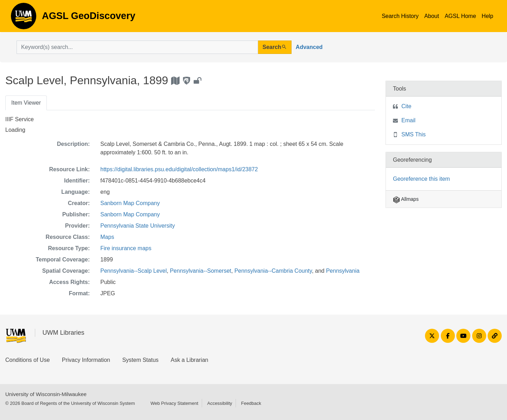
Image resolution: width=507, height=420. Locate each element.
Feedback (251, 403)
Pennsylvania (343, 271)
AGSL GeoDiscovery (24, 18)
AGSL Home (460, 16)
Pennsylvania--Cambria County (273, 271)
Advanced (309, 47)
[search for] (137, 47)
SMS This (414, 134)
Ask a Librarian (190, 360)
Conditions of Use (27, 360)
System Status (140, 360)
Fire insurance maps (126, 248)
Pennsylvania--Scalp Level (134, 271)
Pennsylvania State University (138, 226)
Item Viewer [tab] (26, 103)
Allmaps (406, 199)
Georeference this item (421, 179)
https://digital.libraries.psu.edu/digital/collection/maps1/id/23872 (179, 169)
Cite (406, 106)
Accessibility (220, 403)
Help (487, 16)
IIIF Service (20, 119)
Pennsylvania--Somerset (200, 271)
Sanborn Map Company (130, 203)
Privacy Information (86, 360)
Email (408, 120)
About (432, 16)
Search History (400, 16)
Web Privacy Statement (174, 403)
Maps (107, 237)
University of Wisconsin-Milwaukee (46, 394)
